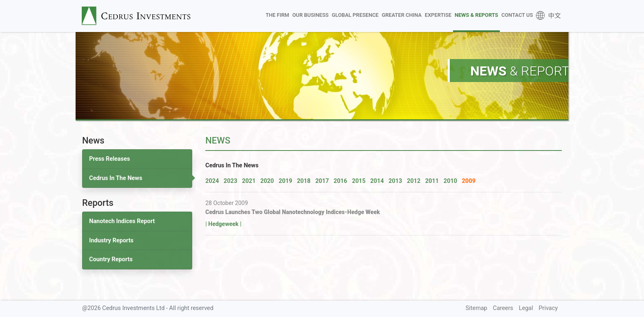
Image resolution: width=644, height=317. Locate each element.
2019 (285, 181)
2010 (450, 181)
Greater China (401, 15)
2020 (267, 181)
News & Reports (476, 15)
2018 (304, 181)
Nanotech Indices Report (122, 221)
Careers (503, 308)
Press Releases (109, 159)
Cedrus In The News (116, 178)
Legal (526, 308)
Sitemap (477, 308)
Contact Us (517, 15)
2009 (469, 181)
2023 (231, 181)
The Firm (277, 15)
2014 (377, 181)
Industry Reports (111, 241)
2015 (359, 181)
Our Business (310, 15)
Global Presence (355, 15)
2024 (212, 181)
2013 (395, 181)
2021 (249, 181)
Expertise (438, 15)
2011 (432, 181)
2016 (340, 181)
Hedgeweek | (225, 224)
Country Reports (111, 259)
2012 (414, 181)
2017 (322, 181)
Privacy (549, 308)
